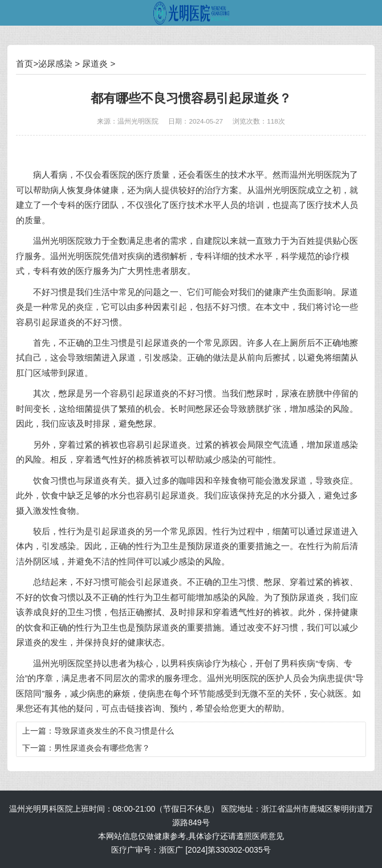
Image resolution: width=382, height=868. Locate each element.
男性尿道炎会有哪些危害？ (102, 748)
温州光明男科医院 (41, 809)
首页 (25, 64)
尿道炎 (95, 64)
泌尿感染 (55, 64)
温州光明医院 (138, 121)
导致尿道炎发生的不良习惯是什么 (114, 731)
